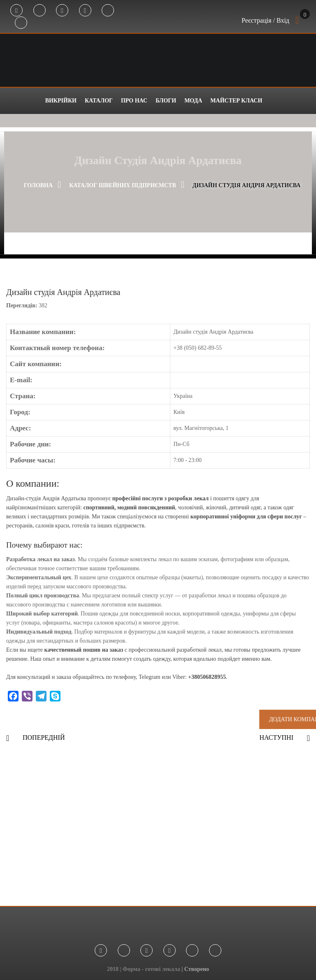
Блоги (166, 101)
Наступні (276, 737)
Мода (193, 101)
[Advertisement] (158, 828)
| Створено (195, 969)
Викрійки (61, 101)
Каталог (99, 101)
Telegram (39, 11)
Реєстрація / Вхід (265, 20)
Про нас (134, 101)
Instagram (62, 11)
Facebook (16, 11)
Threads (21, 23)
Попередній (44, 737)
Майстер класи (236, 101)
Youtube (85, 11)
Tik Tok (108, 11)
